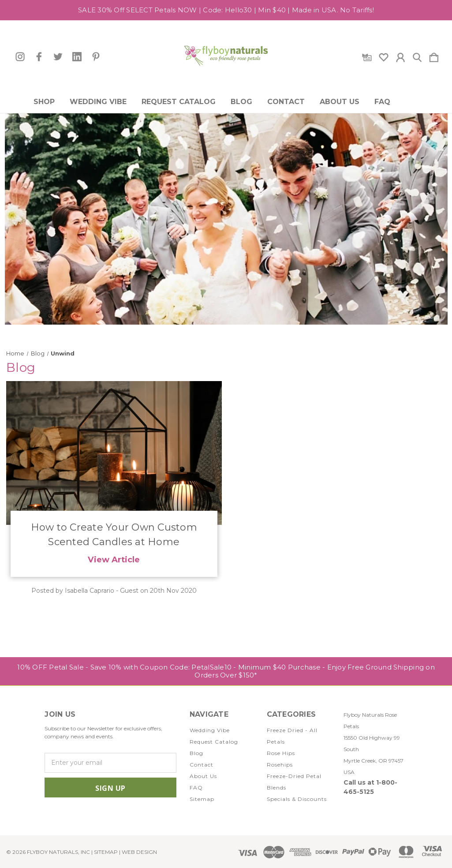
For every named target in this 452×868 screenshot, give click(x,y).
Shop (44, 102)
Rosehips (280, 765)
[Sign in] (400, 56)
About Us (340, 102)
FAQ (382, 102)
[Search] (417, 56)
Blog (241, 102)
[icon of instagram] (20, 57)
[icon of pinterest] (96, 57)
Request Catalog (179, 102)
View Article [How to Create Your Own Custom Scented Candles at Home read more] (114, 559)
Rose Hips (281, 753)
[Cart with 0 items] (434, 56)
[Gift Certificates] (367, 56)
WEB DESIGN (139, 852)
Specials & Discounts (297, 799)
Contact (286, 102)
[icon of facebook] (39, 57)
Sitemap (202, 799)
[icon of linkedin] (77, 57)
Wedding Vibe (98, 102)
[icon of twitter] (58, 57)
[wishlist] (384, 56)
